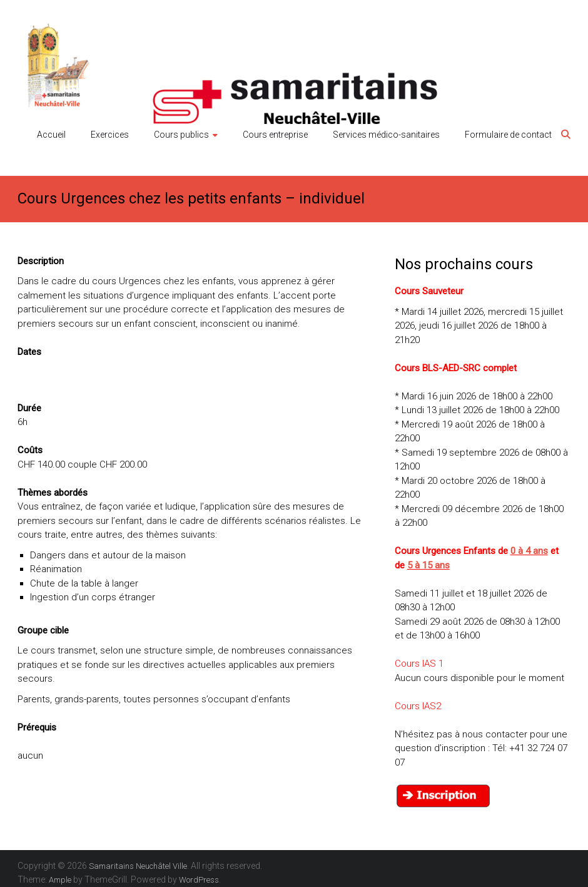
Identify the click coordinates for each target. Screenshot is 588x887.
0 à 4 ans (529, 551)
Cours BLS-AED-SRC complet (456, 368)
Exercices (110, 135)
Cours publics (181, 135)
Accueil (51, 135)
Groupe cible (43, 630)
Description (41, 261)
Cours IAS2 (418, 706)
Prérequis (37, 727)
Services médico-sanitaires (386, 135)
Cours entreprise (275, 135)
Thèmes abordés (53, 493)
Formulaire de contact (508, 135)
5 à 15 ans (428, 565)
